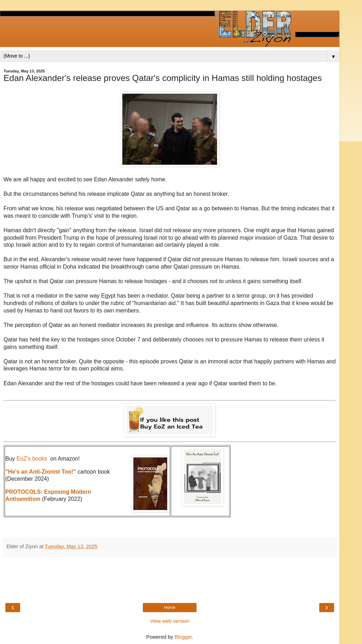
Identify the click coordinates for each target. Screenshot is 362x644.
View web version (170, 621)
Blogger (183, 637)
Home (170, 608)
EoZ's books (32, 459)
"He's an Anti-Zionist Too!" (41, 472)
